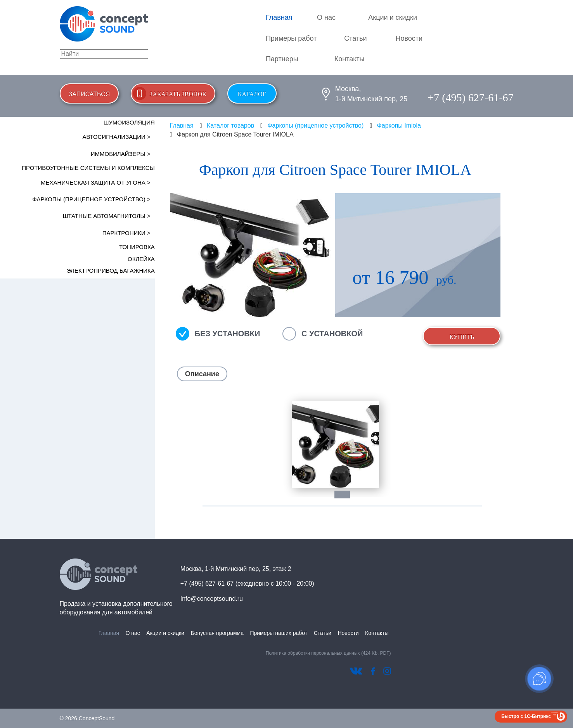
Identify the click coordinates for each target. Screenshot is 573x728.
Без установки (228, 334)
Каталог (252, 94)
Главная (279, 17)
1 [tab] (346, 495)
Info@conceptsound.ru (212, 599)
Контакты (350, 59)
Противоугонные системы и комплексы (88, 168)
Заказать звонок (178, 94)
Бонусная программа (217, 633)
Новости (409, 38)
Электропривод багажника (111, 271)
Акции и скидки (393, 17)
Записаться (89, 94)
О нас (326, 17)
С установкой (332, 334)
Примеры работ (291, 38)
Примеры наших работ (279, 633)
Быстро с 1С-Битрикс (526, 716)
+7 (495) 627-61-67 (470, 98)
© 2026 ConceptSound (87, 718)
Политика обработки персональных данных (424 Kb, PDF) (328, 653)
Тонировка (137, 247)
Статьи (355, 38)
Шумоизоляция (129, 122)
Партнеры (282, 59)
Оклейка (141, 259)
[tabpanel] (335, 444)
